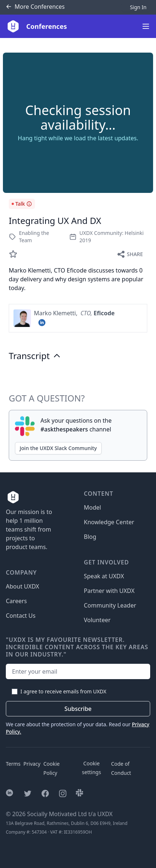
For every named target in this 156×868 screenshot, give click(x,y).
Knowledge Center (109, 522)
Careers (16, 601)
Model (92, 507)
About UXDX (22, 586)
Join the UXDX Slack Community (58, 448)
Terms (13, 764)
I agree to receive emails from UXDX (63, 691)
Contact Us (21, 616)
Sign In (138, 7)
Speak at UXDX (104, 576)
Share (130, 254)
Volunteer (97, 620)
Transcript (35, 356)
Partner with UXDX (109, 591)
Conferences (35, 7)
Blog (90, 537)
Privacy (32, 764)
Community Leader (110, 605)
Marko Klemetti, (56, 313)
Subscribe (78, 709)
